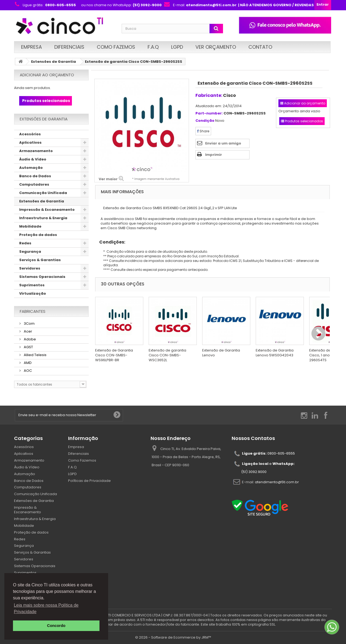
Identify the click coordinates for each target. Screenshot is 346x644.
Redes (25, 243)
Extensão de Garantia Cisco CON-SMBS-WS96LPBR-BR (114, 355)
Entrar (323, 4)
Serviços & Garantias (40, 260)
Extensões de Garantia (54, 62)
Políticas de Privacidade (89, 481)
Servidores (30, 268)
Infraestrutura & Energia (43, 218)
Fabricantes (33, 311)
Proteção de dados (38, 235)
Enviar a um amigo (223, 143)
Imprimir (214, 155)
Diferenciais (69, 47)
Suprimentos (32, 285)
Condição (205, 121)
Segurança (30, 252)
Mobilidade (30, 226)
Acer (28, 331)
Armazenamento (36, 151)
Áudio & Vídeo (33, 159)
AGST (28, 347)
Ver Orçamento (216, 47)
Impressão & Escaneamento (47, 210)
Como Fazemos (116, 47)
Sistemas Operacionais (42, 277)
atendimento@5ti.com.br (277, 482)
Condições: (110, 242)
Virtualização (33, 293)
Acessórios (30, 134)
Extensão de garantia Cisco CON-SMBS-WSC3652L (167, 355)
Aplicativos (30, 142)
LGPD (177, 47)
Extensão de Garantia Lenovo (221, 353)
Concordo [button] (56, 626)
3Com (29, 323)
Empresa (31, 47)
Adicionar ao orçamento (47, 75)
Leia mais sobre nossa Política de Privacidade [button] (46, 608)
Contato (260, 47)
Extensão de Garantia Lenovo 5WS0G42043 (275, 353)
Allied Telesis (35, 355)
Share (203, 131)
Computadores (34, 184)
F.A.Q (153, 47)
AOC (27, 371)
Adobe (29, 339)
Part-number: (209, 114)
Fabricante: (209, 95)
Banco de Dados (35, 176)
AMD (27, 363)
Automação (31, 168)
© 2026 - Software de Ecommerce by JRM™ (173, 637)
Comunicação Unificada (43, 193)
